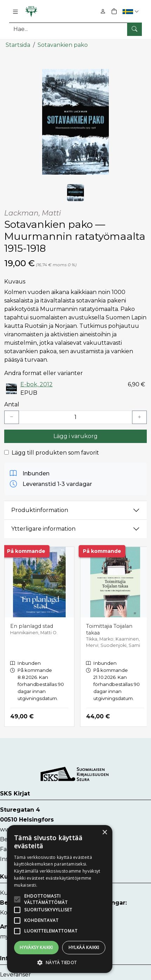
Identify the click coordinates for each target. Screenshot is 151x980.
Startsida (18, 45)
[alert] (60, 899)
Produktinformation (40, 510)
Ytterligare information (43, 529)
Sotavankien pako (63, 45)
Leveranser (15, 975)
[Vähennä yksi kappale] (12, 417)
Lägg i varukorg (75, 436)
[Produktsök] (75, 29)
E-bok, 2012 (37, 384)
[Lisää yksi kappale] (139, 417)
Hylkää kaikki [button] (84, 947)
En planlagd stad (32, 626)
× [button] (104, 833)
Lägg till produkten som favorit (55, 453)
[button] (132, 11)
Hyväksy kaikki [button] (36, 947)
